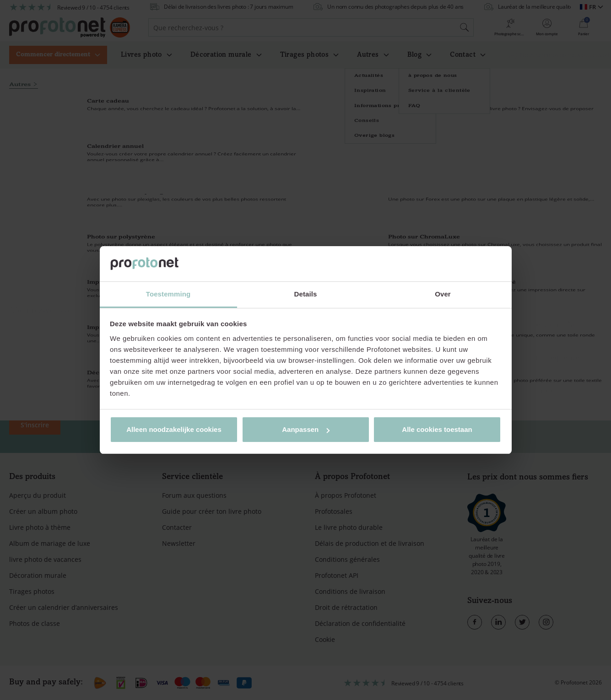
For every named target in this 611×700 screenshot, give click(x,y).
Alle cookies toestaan (437, 429)
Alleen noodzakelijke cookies (174, 429)
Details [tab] (306, 294)
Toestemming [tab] (168, 294)
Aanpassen (306, 429)
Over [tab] (443, 294)
